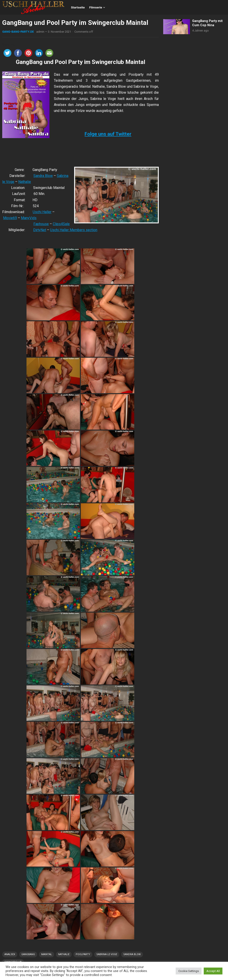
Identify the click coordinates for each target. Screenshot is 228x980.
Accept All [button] (213, 971)
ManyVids (29, 218)
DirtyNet (40, 230)
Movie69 (10, 218)
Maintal (47, 954)
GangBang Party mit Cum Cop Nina (207, 23)
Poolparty (83, 954)
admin (40, 32)
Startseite (78, 7)
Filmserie (96, 7)
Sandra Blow (43, 176)
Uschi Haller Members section (74, 230)
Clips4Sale (61, 224)
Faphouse (41, 224)
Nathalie (25, 182)
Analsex (10, 954)
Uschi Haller (42, 212)
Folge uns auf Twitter (108, 134)
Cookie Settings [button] (189, 971)
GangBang (28, 954)
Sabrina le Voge (107, 954)
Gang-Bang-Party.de (18, 32)
